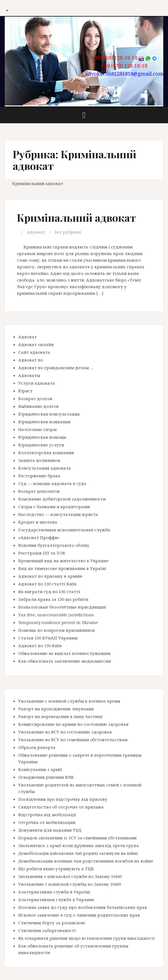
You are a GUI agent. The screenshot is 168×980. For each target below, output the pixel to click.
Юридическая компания (44, 422)
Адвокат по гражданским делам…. (56, 368)
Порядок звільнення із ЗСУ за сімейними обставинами (77, 838)
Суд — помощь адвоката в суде (52, 483)
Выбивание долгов (38, 406)
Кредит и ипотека (38, 522)
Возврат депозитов (39, 491)
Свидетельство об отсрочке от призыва (61, 807)
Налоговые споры (37, 429)
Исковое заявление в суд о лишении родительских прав (79, 915)
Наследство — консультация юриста (58, 514)
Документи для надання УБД (50, 830)
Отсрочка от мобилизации (47, 822)
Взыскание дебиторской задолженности (62, 499)
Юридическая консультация (49, 414)
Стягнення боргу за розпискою (52, 923)
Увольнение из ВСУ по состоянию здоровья (65, 732)
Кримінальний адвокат (76, 217)
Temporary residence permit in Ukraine (58, 622)
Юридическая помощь (42, 437)
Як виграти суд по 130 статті (49, 591)
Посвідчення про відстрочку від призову (63, 799)
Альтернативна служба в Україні (54, 892)
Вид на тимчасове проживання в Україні (62, 568)
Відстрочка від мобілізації (47, 815)
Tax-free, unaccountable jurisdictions (56, 615)
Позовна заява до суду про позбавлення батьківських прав (83, 907)
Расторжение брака (39, 476)
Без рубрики (68, 232)
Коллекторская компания (46, 452)
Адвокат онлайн (36, 344)
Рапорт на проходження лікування (56, 709)
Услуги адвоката (37, 383)
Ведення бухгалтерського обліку (54, 545)
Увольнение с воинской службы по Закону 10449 (70, 884)
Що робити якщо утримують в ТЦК (56, 869)
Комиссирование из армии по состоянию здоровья (73, 724)
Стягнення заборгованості (47, 930)
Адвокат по (31, 360)
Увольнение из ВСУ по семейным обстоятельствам (73, 740)
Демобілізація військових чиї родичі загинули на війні (78, 853)
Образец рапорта (37, 747)
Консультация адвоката (45, 468)
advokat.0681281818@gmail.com (124, 74)
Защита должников (39, 460)
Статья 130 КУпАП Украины (48, 638)
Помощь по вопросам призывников (57, 630)
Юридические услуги (41, 445)
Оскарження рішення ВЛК (46, 777)
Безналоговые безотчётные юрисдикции (62, 607)
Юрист (25, 391)
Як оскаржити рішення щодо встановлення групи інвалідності (86, 938)
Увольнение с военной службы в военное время (69, 701)
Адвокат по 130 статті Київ (47, 584)
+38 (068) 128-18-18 (114, 58)
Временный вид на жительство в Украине (63, 561)
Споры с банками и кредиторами (54, 507)
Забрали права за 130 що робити (53, 599)
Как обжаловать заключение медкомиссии (65, 661)
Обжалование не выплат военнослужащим (64, 653)
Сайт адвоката (34, 352)
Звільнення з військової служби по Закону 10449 (70, 876)
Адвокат (36, 232)
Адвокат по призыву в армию (50, 576)
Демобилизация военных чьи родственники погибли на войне (86, 861)
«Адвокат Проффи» (39, 537)
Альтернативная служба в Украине (56, 899)
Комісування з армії (40, 769)
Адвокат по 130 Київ (40, 646)
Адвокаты (29, 375)
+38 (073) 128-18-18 (124, 66)
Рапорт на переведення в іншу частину (61, 716)
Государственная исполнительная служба (64, 530)
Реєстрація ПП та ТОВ (42, 553)
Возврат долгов (35, 398)
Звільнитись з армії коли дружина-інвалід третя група (78, 845)
